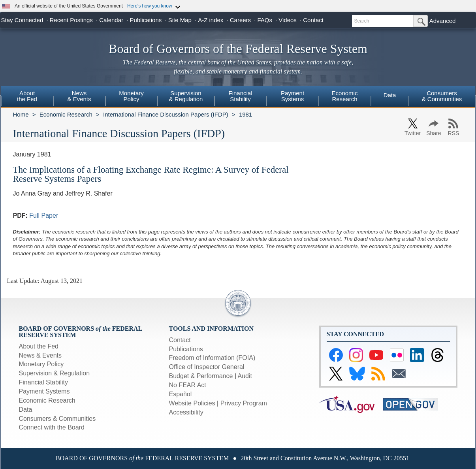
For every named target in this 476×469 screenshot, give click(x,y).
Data (390, 95)
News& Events (79, 96)
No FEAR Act (188, 385)
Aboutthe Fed (27, 96)
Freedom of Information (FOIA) (212, 358)
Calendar (111, 20)
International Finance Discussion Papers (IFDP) (166, 114)
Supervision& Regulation (186, 96)
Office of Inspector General (207, 367)
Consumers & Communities (442, 96)
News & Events (40, 355)
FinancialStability (240, 96)
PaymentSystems (293, 96)
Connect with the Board (52, 427)
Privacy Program (244, 403)
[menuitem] (27, 97)
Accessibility (186, 412)
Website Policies (192, 403)
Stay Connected (22, 20)
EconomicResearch (345, 96)
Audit (245, 376)
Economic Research (66, 114)
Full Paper (44, 216)
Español (181, 394)
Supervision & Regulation (55, 373)
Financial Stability (44, 382)
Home (21, 114)
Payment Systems (44, 391)
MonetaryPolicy (131, 96)
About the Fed (39, 346)
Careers (240, 20)
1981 (246, 114)
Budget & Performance (201, 376)
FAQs (265, 20)
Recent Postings (71, 20)
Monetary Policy (41, 364)
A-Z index (211, 20)
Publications (146, 20)
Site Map (180, 20)
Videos (288, 20)
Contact (313, 20)
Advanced (443, 21)
